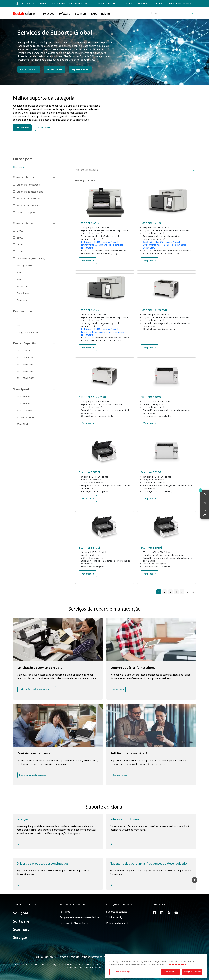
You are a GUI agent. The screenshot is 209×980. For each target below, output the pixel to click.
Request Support (29, 69)
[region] (156, 966)
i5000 (20, 252)
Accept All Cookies (192, 972)
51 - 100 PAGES (25, 357)
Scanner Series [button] (23, 223)
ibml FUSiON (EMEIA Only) (31, 259)
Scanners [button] (81, 13)
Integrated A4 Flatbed (29, 332)
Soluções (21, 913)
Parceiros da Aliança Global (74, 923)
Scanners (21, 929)
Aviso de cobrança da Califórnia (97, 957)
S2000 (20, 272)
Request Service (54, 69)
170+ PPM (22, 424)
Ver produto (88, 261)
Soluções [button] (48, 13)
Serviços (20, 937)
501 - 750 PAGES (26, 378)
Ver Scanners (22, 128)
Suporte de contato (117, 912)
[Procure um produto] (133, 171)
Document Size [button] (24, 311)
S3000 (20, 279)
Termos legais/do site (69, 957)
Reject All (170, 972)
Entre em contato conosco (182, 4)
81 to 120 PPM (25, 410)
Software (21, 921)
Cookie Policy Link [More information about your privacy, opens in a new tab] (178, 964)
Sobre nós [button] (143, 4)
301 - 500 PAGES (26, 371)
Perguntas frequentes (118, 923)
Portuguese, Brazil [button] (109, 4)
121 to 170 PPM (25, 417)
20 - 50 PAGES (24, 351)
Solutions (22, 300)
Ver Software (44, 128)
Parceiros (65, 912)
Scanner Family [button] (24, 177)
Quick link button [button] (200, 490)
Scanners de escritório (29, 199)
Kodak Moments (57, 4)
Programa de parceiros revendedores (80, 917)
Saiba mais (118, 689)
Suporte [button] (128, 4)
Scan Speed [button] (21, 389)
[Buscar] (171, 13)
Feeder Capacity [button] (24, 343)
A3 (18, 318)
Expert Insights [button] (101, 13)
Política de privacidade (45, 957)
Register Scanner (80, 69)
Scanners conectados (28, 185)
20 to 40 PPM (24, 396)
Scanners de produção (29, 206)
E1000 (20, 231)
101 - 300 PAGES (26, 364)
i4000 (20, 245)
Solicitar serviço (115, 917)
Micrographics (25, 265)
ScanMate (22, 286)
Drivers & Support (27, 213)
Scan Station (24, 293)
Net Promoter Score (75, 56)
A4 (18, 325)
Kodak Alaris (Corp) (78, 4)
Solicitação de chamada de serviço (37, 689)
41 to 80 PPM (24, 403)
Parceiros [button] (158, 4)
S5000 (20, 238)
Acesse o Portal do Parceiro (30, 4)
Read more (58, 831)
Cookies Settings (122, 972)
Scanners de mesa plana (30, 192)
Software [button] (65, 13)
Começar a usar (120, 775)
